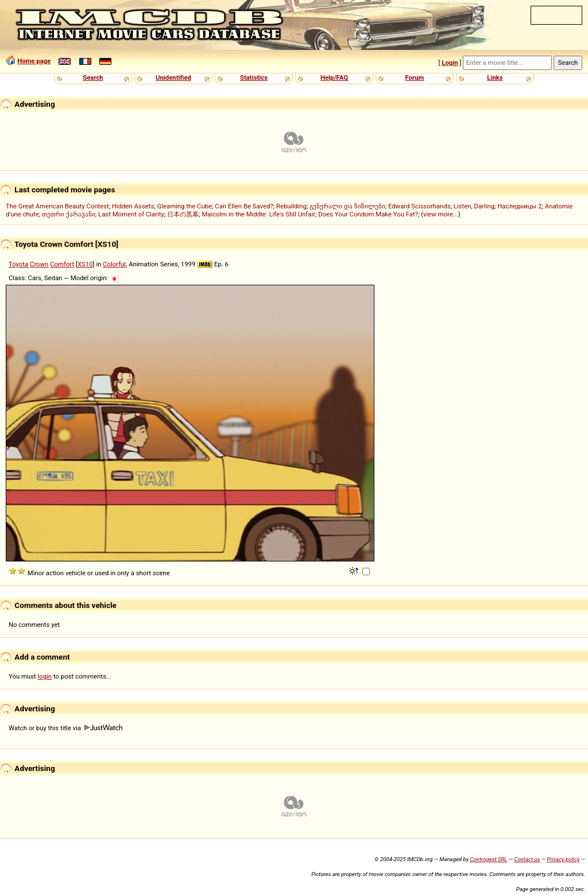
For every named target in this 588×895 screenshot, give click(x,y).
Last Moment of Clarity (131, 214)
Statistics (254, 78)
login (45, 676)
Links (495, 78)
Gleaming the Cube (185, 206)
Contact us (527, 859)
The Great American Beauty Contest (57, 206)
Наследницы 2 (519, 206)
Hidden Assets (133, 206)
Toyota (18, 264)
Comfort (62, 264)
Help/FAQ (334, 78)
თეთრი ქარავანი (69, 214)
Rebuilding (291, 206)
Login (450, 63)
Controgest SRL (488, 859)
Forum (415, 78)
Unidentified (173, 78)
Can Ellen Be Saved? (244, 206)
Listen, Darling (474, 206)
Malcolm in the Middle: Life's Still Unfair (258, 214)
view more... (441, 214)
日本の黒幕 (183, 214)
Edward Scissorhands (419, 206)
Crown (39, 264)
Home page (34, 61)
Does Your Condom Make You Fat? (368, 214)
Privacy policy (563, 859)
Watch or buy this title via (65, 728)
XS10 (85, 264)
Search (93, 78)
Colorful (114, 264)
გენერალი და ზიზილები (347, 206)
